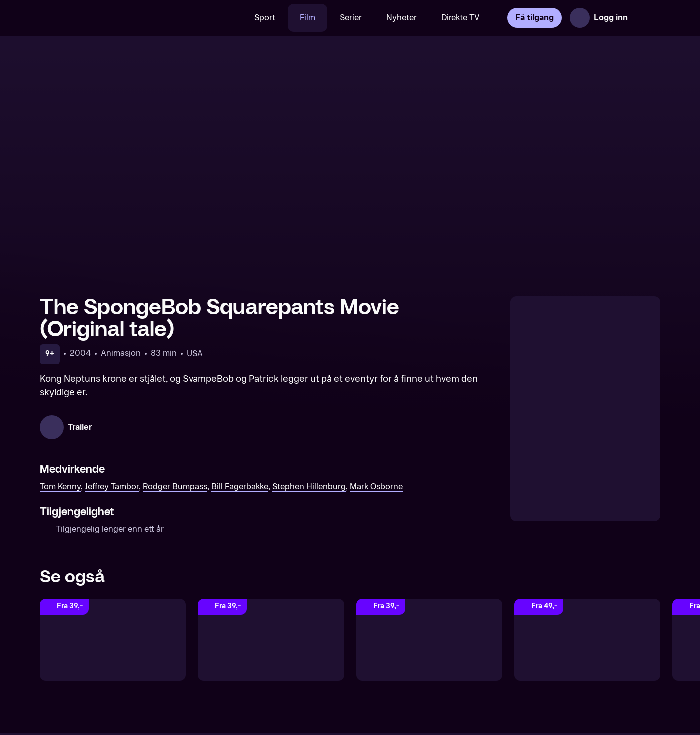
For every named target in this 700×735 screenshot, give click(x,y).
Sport (265, 18)
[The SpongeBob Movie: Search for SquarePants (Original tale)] (587, 640)
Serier (351, 18)
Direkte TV (460, 18)
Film (308, 18)
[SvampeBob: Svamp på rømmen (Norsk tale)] (429, 640)
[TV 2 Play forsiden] (115, 18)
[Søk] (228, 18)
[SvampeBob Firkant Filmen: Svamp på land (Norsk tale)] (113, 640)
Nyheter (401, 18)
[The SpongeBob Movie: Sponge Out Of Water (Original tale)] (271, 640)
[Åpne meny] (646, 18)
